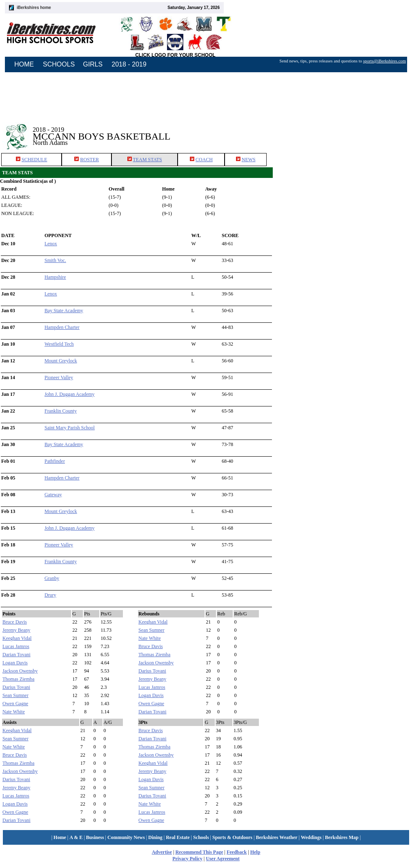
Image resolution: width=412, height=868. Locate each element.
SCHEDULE (35, 160)
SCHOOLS (59, 64)
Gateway (53, 495)
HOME (24, 64)
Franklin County (61, 411)
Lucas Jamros (16, 646)
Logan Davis (15, 663)
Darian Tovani (17, 655)
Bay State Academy (64, 311)
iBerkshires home (34, 8)
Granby (52, 578)
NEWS (249, 160)
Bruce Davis (15, 622)
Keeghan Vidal (17, 638)
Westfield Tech (59, 344)
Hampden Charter (62, 327)
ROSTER (89, 160)
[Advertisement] (343, 130)
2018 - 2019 (129, 64)
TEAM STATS (147, 160)
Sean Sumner (16, 695)
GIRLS (93, 64)
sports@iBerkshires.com (384, 61)
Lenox (51, 244)
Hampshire (55, 277)
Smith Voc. (55, 260)
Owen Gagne (15, 704)
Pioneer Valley (59, 377)
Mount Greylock (61, 361)
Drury (50, 595)
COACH (204, 160)
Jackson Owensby (20, 671)
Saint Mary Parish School (70, 428)
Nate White (14, 712)
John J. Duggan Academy (70, 394)
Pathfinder (55, 461)
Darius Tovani (16, 687)
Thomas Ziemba (18, 679)
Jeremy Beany (16, 630)
